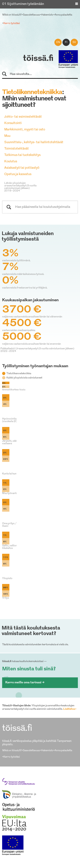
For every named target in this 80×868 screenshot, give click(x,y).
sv (74, 42)
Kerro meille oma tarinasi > (25, 683)
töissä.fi (38, 59)
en (58, 42)
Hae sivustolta (6, 74)
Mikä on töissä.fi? (12, 15)
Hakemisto (47, 15)
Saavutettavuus (31, 15)
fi (66, 42)
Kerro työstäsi (12, 23)
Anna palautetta (63, 15)
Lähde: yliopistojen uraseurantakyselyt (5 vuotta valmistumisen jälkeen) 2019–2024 (20, 187)
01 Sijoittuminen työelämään (23, 4)
